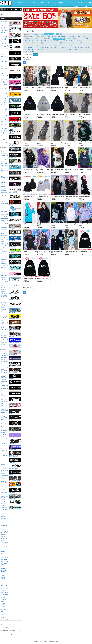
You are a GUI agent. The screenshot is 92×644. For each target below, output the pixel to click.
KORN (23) (3, 485)
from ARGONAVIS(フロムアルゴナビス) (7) (4, 178)
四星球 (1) (3, 278)
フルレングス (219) (39, 43)
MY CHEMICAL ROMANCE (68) (4, 532)
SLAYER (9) (3, 583)
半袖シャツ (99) (56, 36)
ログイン (62, 6)
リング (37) (81, 47)
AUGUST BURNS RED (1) (5, 373)
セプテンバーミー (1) (4, 285)
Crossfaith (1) (4, 164)
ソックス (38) (4, 113)
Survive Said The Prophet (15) (4, 221)
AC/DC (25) (3, 359)
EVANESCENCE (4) (4, 441)
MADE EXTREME (15, 292)
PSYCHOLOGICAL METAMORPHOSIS (15, 454)
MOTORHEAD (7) (4, 526)
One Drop (15, 268)
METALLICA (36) (4, 507)
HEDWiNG (15, 388)
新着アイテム (19, 3)
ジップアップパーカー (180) (4, 46)
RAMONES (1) (4, 568)
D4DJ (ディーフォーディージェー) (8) (4, 167)
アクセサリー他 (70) (73, 49)
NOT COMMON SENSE (15, 478)
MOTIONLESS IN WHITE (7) (5, 519)
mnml (15, 161)
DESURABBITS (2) (4, 171)
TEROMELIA (15, 442)
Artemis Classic (15, 179)
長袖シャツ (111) (4, 31)
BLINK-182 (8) (4, 401)
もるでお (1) (3, 337)
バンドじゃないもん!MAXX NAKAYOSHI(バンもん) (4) (4, 318)
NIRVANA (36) (4, 538)
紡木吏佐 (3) (3, 302)
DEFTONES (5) (4, 430)
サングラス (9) (53, 45)
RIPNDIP (15, 101)
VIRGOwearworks (15, 149)
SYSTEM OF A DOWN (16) (4, 601)
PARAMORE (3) (4, 548)
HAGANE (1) (4, 183)
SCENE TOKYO (15, 35)
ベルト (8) (82, 45)
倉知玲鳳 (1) (3, 252)
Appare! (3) (3, 154)
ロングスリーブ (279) (66, 36)
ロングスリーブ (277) (4, 28)
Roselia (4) (3, 209)
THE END (15, 286)
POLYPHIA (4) (4, 559)
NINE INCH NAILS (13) (3, 535)
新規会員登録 (74, 6)
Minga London (15, 65)
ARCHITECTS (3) (5, 367)
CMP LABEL (15, 233)
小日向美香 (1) (4, 260)
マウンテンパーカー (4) (49, 41)
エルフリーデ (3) (4, 239)
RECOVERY (15, 143)
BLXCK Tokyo (15, 376)
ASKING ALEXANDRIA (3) (5, 370)
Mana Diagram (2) (4, 193)
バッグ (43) (69, 45)
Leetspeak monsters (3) (3, 187)
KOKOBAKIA (15, 305)
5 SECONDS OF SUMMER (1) (4, 357)
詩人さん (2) (3, 272)
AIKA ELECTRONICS (15, 341)
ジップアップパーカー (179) (72, 39)
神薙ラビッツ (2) (4, 243)
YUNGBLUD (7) (4, 620)
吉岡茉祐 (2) (3, 343)
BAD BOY (15, 335)
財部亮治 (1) (3, 290)
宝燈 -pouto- (15, 227)
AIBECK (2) (3, 152)
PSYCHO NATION (15, 71)
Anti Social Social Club (15, 467)
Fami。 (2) (3, 174)
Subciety (15, 47)
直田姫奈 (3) (3, 280)
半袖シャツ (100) (4, 25)
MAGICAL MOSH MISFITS (15, 107)
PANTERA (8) (4, 546)
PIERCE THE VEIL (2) (4, 554)
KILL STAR (15, 59)
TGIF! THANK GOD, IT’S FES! (15, 298)
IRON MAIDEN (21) (4, 465)
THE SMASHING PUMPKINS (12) (4, 592)
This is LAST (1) (4, 224)
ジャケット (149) (84, 39)
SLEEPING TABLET (15, 209)
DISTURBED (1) (4, 432)
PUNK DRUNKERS (15, 120)
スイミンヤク (15, 436)
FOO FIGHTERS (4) (4, 456)
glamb (15, 41)
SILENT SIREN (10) (4, 212)
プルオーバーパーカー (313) (4, 43)
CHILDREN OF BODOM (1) (4, 413)
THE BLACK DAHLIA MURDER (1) (4, 605)
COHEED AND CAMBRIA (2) (4, 417)
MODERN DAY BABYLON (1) (4, 516)
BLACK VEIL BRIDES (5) (4, 399)
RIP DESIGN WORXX (15, 502)
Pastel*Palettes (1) (4, 199)
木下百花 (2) (3, 248)
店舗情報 (79, 3)
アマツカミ (15, 215)
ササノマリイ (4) (4, 266)
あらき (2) (3, 232)
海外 (61, 34)
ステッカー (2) (27, 51)
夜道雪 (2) (3, 345)
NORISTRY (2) (4, 314)
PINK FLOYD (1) (4, 557)
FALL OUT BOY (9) (4, 448)
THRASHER (15, 311)
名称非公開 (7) (4, 335)
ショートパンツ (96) (50, 43)
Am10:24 (15, 256)
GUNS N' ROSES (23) (5, 462)
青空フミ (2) (3, 229)
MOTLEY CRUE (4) (4, 523)
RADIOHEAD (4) (4, 561)
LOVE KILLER (15, 448)
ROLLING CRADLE (15, 317)
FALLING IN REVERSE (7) (4, 444)
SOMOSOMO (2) (4, 218)
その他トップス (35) (28, 43)
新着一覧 (86, 6)
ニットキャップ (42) (44, 45)
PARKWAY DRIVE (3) (3, 551)
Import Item (15, 484)
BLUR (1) (3, 404)
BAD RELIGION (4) (4, 386)
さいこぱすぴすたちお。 (15, 197)
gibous (15, 114)
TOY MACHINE (15, 126)
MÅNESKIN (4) (4, 500)
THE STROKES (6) (4, 595)
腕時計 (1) (87, 47)
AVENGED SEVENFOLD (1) (4, 377)
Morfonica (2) (4, 196)
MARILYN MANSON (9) (4, 502)
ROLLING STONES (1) (3, 575)
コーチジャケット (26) (37, 41)
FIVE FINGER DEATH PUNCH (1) (4, 452)
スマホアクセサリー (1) (61, 49)
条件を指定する (28, 55)
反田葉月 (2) (3, 292)
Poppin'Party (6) (4, 201)
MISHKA (15, 406)
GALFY (15, 23)
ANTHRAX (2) (4, 365)
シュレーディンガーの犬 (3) (4, 275)
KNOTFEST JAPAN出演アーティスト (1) (4, 481)
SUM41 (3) (3, 598)
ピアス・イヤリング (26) (71, 47)
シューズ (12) (53, 47)
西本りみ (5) (3, 312)
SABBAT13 (15, 250)
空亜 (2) (2, 250)
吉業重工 (15, 137)
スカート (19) (59, 43)
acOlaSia (15, 472)
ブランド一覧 (31, 3)
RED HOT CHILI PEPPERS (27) (4, 571)
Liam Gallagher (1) (4, 490)
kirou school (15, 508)
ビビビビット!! (15, 347)
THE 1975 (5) (4, 354)
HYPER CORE (15, 418)
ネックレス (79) (62, 45)
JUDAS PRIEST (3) (4, 471)
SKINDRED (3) (4, 581)
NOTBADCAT (15, 238)
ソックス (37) (60, 47)
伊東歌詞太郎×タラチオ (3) (4, 236)
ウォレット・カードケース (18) (41, 47)
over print (15, 29)
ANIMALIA (15, 430)
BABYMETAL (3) (4, 156)
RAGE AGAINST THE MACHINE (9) (4, 565)
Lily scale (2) (3, 190)
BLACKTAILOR (15, 155)
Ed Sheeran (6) (4, 434)
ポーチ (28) (76, 45)
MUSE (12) (3, 529)
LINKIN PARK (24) (4, 493)
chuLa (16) (3, 161)
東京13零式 (15, 221)
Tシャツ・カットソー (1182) (44, 36)
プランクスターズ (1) (4, 323)
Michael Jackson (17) (4, 510)
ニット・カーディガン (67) (46, 39)
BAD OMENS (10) (4, 383)
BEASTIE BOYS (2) (4, 390)
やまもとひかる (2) (4, 340)
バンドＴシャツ (60, 3)
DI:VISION (15, 382)
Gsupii (15, 280)
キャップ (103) (80, 43)
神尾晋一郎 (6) (4, 241)
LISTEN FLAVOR (15, 83)
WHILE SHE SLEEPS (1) (3, 617)
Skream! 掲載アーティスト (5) (4, 215)
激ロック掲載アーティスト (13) (4, 257)
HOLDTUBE (15, 496)
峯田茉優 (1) (3, 333)
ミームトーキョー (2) (4, 330)
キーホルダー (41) (83, 49)
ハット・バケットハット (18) (31, 45)
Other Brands (15, 490)
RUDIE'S (15, 167)
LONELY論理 (15, 394)
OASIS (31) (3, 540)
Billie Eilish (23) (4, 392)
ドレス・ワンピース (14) (69, 43)
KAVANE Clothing (15, 203)
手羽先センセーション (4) (4, 305)
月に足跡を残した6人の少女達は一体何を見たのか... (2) (4, 296)
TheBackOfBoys (15, 400)
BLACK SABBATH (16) (4, 395)
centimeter (15, 132)
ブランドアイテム (38, 34)
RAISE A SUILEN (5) (5, 204)
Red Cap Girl (15, 89)
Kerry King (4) (4, 474)
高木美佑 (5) (3, 287)
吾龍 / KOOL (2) (4, 262)
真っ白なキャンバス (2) (4, 327)
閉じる (36, 55)
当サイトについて (11, 624)
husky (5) (3, 185)
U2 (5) (2, 614)
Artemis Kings (15, 185)
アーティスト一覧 (45, 3)
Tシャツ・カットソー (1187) (4, 22)
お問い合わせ (11, 627)
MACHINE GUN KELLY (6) (4, 497)
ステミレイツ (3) (4, 282)
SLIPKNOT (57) (4, 589)
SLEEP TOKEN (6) (4, 586)
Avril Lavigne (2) (4, 380)
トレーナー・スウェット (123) (31, 39)
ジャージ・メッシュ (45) (4, 66)
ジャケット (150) (4, 49)
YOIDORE (15, 95)
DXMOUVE (15, 262)
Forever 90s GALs (15, 352)
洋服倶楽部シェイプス (15, 329)
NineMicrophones (15, 244)
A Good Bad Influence (15, 53)
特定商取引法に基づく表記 (11, 631)
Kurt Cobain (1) (4, 487)
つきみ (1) (3, 300)
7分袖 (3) (84, 36)
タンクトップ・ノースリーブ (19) (64, 41)
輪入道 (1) (3, 347)
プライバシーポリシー (11, 634)
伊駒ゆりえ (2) (4, 234)
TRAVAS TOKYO (15, 191)
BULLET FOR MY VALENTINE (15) (5, 410)
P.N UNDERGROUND (15, 77)
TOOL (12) (3, 612)
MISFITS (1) (3, 513)
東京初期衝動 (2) (4, 308)
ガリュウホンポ (15, 424)
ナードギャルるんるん (15, 358)
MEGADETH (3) (4, 505)
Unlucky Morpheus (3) (4, 227)
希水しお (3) (3, 246)
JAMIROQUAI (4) (5, 468)
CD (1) (33, 51)
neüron (15, 274)
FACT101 (15, 412)
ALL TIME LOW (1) (4, 362)
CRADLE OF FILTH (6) (4, 420)
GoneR (15, 323)
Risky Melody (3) (4, 207)
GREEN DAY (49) (5, 459)
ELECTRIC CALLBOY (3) (4, 437)
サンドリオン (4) (4, 270)
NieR (15, 364)
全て (31, 34)
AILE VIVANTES (15, 370)
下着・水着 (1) (44, 49)
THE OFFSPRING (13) (5, 609)
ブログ (70, 3)
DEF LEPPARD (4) (4, 427)
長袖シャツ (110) (76, 36)
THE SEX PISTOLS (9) (4, 578)
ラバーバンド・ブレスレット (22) (32, 49)
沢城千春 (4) (3, 268)
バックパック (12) (28, 47)
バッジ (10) (52, 49)
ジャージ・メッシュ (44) (79, 41)
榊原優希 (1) (3, 264)
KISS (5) (3, 478)
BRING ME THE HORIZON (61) (4, 406)
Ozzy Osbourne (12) (4, 543)
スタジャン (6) (27, 41)
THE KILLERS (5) (5, 476)
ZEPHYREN (15, 461)
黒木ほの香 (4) (4, 254)
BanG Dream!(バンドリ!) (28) (4, 159)
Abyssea (15, 173)
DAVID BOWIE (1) (4, 424)
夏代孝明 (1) (3, 310)
